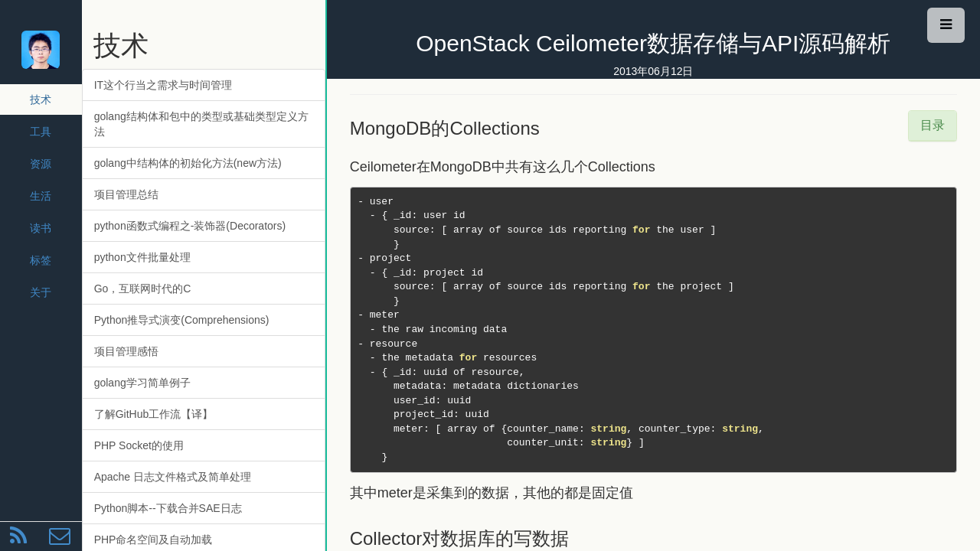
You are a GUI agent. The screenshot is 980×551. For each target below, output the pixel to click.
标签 (41, 260)
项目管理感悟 (126, 351)
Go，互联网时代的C (143, 289)
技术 (41, 99)
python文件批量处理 (142, 257)
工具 (41, 132)
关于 (41, 292)
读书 (41, 228)
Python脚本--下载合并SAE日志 (168, 508)
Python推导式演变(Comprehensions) (182, 320)
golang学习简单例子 (142, 383)
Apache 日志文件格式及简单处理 (173, 477)
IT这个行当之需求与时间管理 (163, 85)
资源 (41, 164)
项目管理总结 (126, 194)
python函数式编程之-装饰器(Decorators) (190, 226)
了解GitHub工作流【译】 (154, 414)
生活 (41, 196)
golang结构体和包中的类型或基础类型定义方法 (201, 124)
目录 (933, 125)
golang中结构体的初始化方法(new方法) (188, 163)
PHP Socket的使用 (139, 445)
